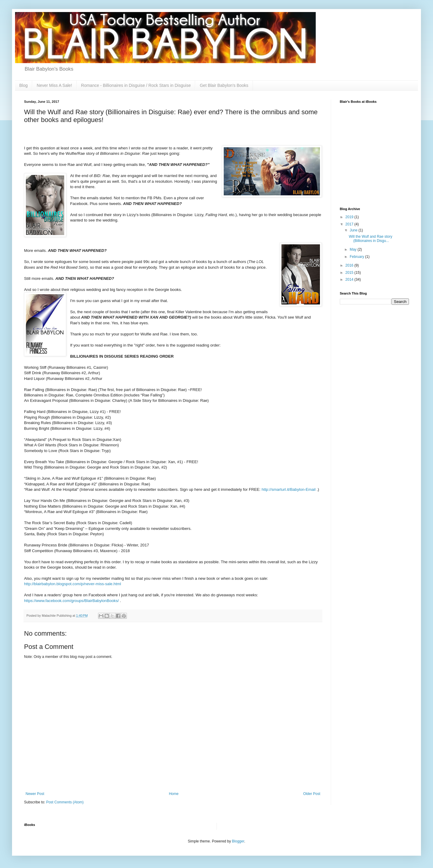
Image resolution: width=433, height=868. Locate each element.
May (354, 249)
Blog (23, 85)
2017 (350, 224)
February (357, 257)
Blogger (238, 841)
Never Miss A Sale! (54, 85)
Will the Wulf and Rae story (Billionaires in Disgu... (371, 239)
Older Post (312, 794)
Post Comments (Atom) (65, 802)
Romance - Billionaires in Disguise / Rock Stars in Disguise (136, 85)
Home (174, 794)
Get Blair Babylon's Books (224, 85)
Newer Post (35, 794)
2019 (350, 217)
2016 (350, 265)
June (354, 230)
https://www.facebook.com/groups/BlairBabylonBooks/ (72, 601)
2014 (350, 280)
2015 (350, 273)
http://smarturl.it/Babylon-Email (289, 489)
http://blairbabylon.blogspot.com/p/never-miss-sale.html (73, 584)
